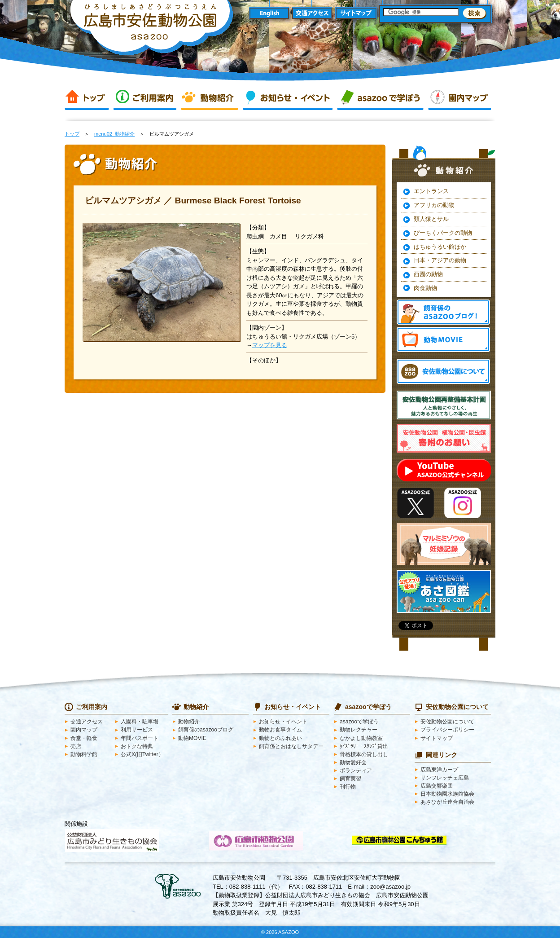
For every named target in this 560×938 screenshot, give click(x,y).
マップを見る (270, 345)
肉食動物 (425, 288)
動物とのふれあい (280, 738)
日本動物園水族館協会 (447, 794)
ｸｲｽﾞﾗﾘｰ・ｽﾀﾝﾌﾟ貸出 (364, 746)
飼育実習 (350, 779)
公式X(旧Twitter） (142, 754)
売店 (76, 746)
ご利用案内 (145, 98)
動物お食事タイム (280, 730)
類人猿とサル (431, 219)
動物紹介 (210, 98)
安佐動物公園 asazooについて (443, 371)
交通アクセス (313, 14)
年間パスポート (140, 738)
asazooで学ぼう (380, 98)
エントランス (431, 191)
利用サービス (137, 730)
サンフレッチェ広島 (445, 778)
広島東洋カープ (439, 770)
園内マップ (459, 98)
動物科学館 (84, 754)
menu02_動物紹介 (114, 134)
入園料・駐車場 (140, 722)
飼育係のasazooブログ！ (443, 312)
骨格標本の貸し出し (364, 754)
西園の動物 (428, 274)
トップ (87, 98)
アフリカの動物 (434, 205)
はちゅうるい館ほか (440, 247)
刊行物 (348, 787)
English (269, 14)
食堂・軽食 (84, 738)
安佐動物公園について (447, 722)
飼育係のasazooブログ (206, 730)
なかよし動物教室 (361, 738)
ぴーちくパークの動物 (443, 233)
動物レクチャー (359, 730)
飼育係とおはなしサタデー (291, 746)
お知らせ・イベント (288, 98)
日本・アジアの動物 (440, 260)
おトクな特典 (137, 746)
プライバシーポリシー (447, 730)
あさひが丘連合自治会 (447, 802)
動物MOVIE (443, 339)
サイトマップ (356, 14)
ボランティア (356, 771)
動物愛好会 (353, 762)
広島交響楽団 (437, 786)
